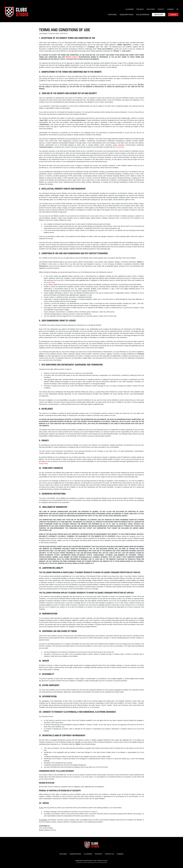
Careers (170, 9)
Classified (130, 9)
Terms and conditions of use (86, 861)
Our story (151, 9)
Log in (173, 15)
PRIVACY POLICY (72, 57)
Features (112, 15)
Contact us (109, 854)
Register (159, 15)
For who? (140, 9)
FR (177, 9)
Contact (161, 9)
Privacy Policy (120, 147)
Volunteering (143, 15)
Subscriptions (127, 15)
